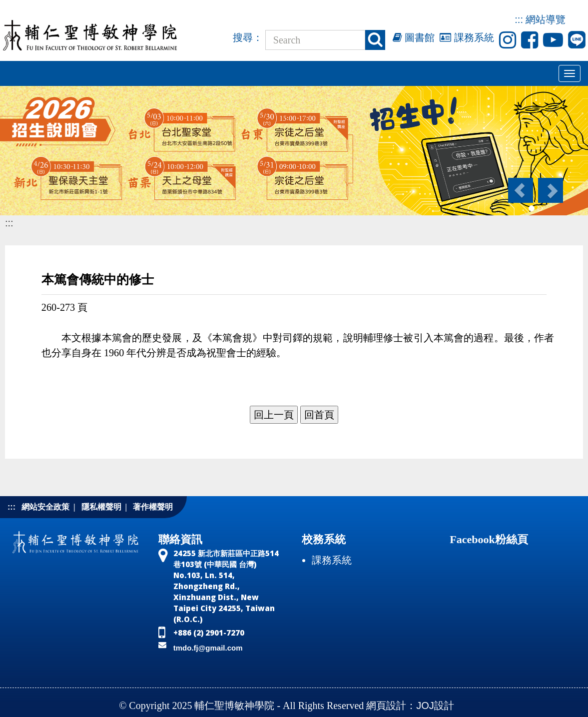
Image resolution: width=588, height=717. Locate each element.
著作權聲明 (153, 507)
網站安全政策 (45, 507)
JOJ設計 (435, 706)
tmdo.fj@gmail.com (208, 648)
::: (519, 19)
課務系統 (467, 37)
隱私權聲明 (101, 507)
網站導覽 (546, 19)
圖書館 (414, 37)
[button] (520, 190)
